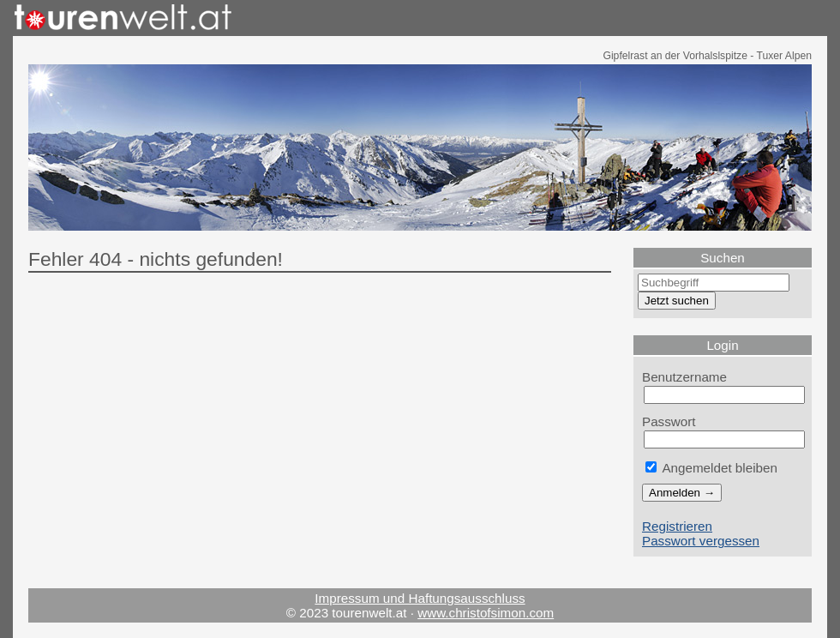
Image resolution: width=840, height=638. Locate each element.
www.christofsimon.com (486, 613)
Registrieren (677, 526)
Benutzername (684, 377)
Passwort (669, 421)
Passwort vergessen (701, 541)
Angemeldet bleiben (711, 468)
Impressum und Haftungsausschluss (420, 598)
